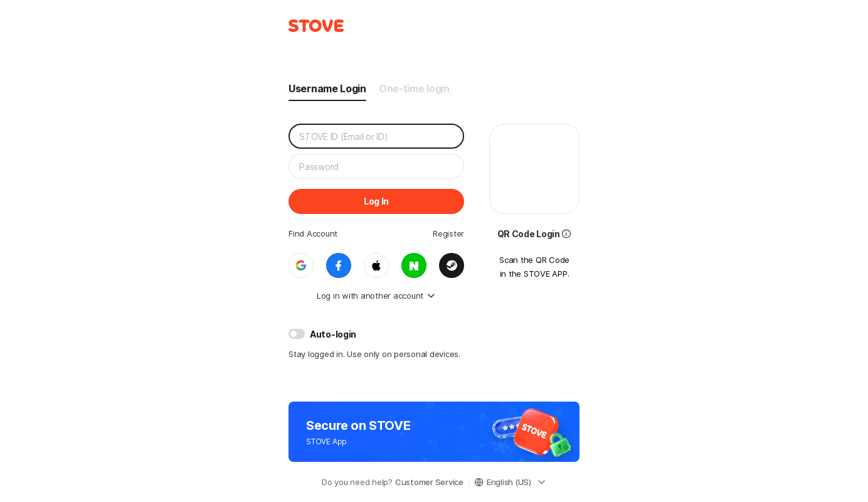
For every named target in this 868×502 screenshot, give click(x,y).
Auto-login (333, 334)
